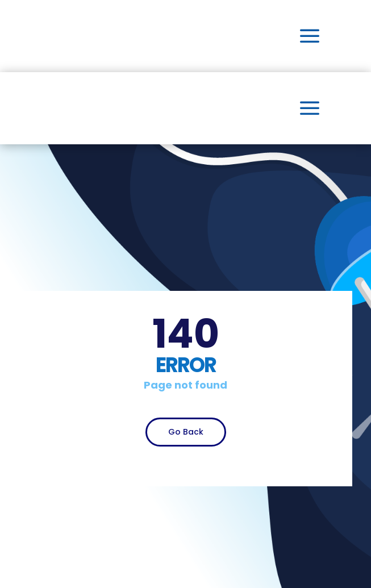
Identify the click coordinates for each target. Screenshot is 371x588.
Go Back (186, 432)
